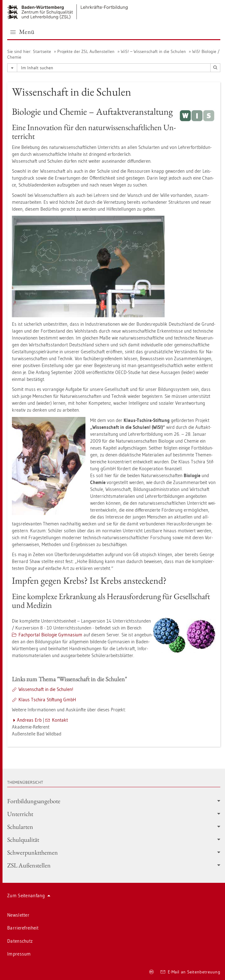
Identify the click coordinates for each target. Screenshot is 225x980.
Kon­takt (60, 720)
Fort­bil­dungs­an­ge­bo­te (114, 801)
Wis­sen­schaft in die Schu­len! (46, 689)
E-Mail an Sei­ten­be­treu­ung (190, 972)
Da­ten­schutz (20, 941)
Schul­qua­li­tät (114, 840)
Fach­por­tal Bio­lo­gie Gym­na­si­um (50, 635)
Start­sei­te (42, 51)
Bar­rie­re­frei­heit (23, 928)
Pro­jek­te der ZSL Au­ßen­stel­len (86, 51)
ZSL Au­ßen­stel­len (114, 865)
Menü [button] (23, 32)
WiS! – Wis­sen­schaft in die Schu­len (153, 51)
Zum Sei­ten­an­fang (29, 896)
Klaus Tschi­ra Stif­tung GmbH (47, 700)
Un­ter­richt (114, 814)
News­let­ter (18, 915)
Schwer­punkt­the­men (114, 852)
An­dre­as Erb (29, 720)
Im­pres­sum (19, 954)
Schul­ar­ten (114, 827)
